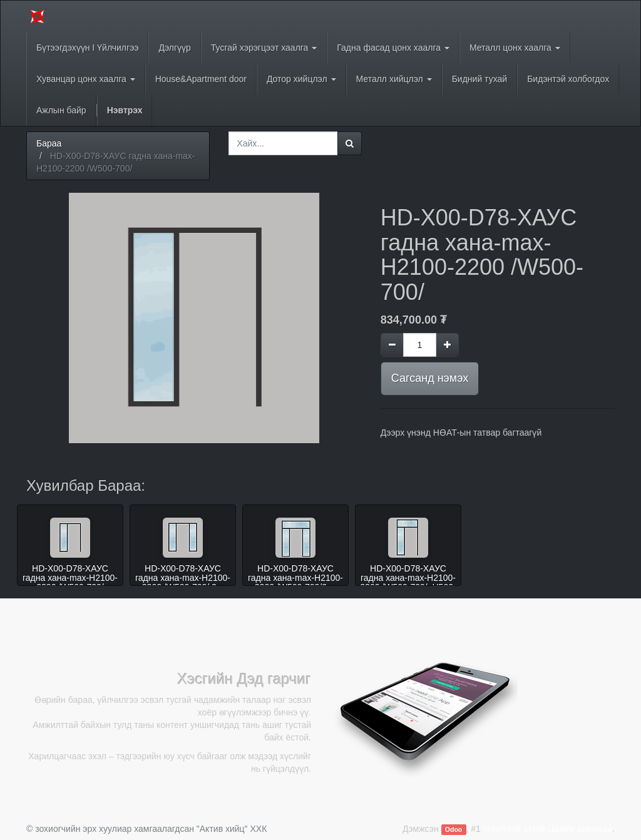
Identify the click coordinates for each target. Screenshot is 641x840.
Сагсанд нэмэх (430, 378)
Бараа (49, 143)
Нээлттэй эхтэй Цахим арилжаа (548, 829)
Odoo (454, 829)
